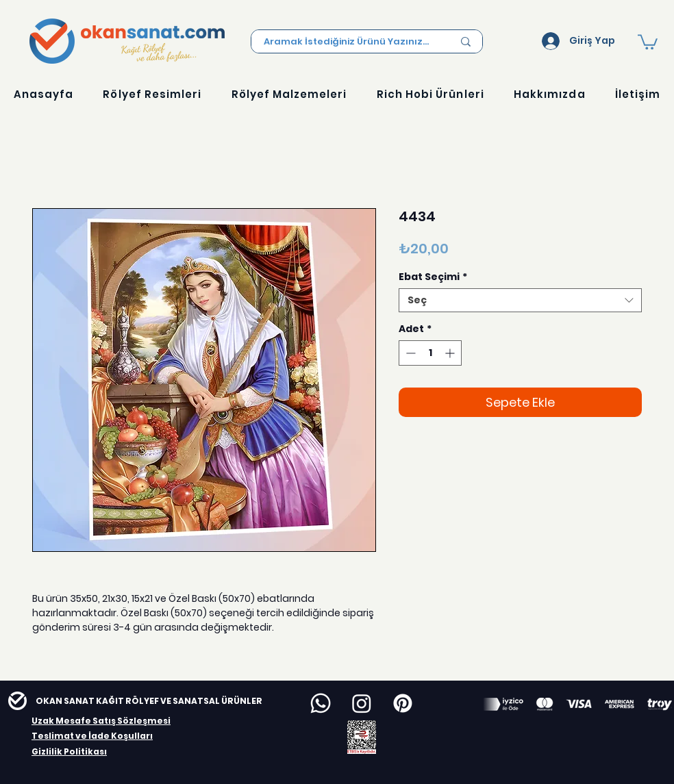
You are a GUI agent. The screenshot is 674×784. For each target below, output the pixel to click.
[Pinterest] (403, 703)
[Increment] (451, 353)
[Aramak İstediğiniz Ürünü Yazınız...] (348, 42)
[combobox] (520, 300)
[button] (648, 41)
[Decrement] (409, 353)
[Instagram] (362, 703)
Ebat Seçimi (433, 277)
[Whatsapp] (321, 703)
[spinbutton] (430, 353)
